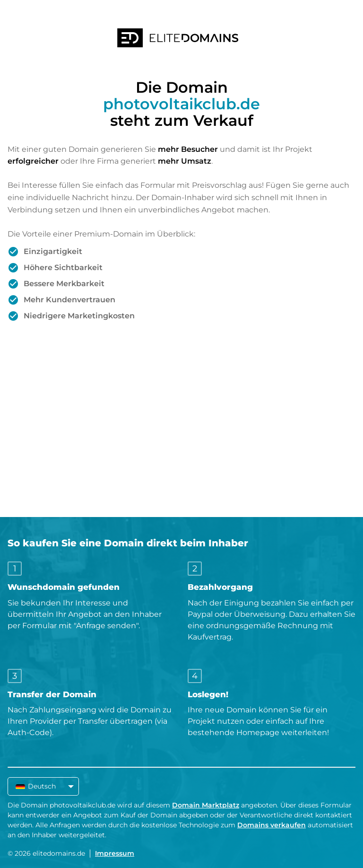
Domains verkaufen (272, 825)
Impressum (115, 853)
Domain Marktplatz (206, 805)
